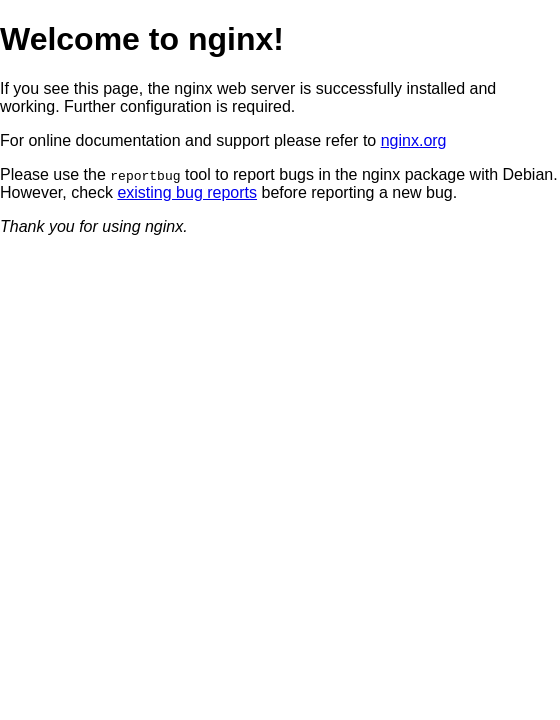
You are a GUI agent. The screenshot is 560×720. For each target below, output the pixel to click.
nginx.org (414, 140)
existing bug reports (187, 192)
